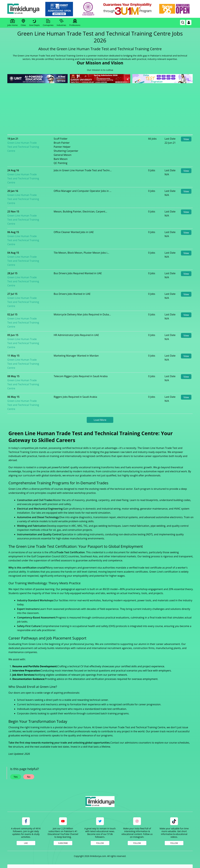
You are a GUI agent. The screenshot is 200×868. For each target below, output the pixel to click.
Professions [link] (75, 23)
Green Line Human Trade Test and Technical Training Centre (35, 143)
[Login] (189, 22)
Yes (16, 728)
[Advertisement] (100, 107)
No (29, 728)
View (186, 139)
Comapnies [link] (48, 23)
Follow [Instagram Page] (137, 794)
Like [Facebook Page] (26, 794)
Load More (100, 371)
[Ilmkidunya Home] (25, 9)
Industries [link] (61, 23)
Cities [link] (23, 23)
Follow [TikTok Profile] (174, 794)
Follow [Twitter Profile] (100, 794)
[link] (60, 9)
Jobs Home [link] (12, 23)
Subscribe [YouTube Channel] (63, 794)
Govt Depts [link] (34, 23)
